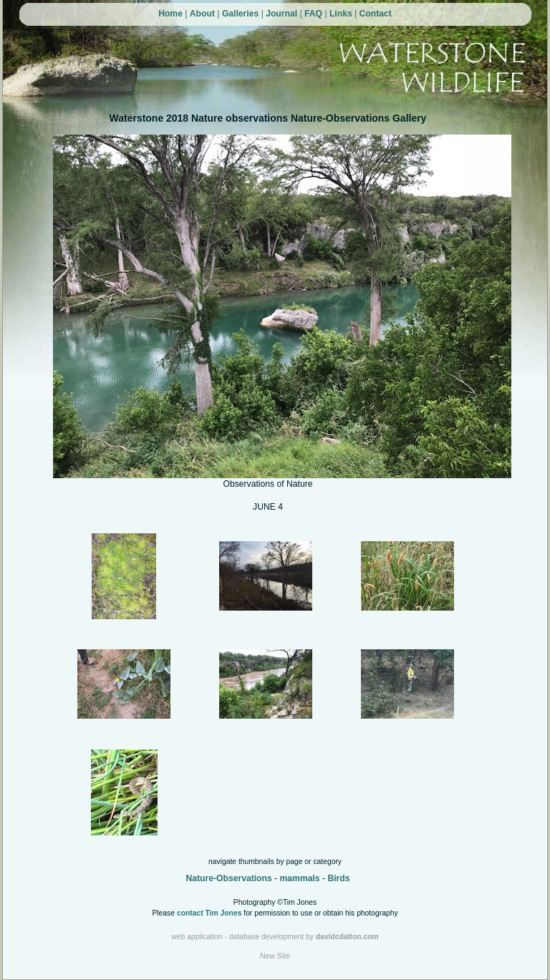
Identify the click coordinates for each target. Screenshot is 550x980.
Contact (376, 14)
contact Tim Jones (209, 913)
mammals (300, 878)
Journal (281, 14)
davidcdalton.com (347, 937)
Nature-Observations (228, 878)
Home (170, 14)
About (202, 14)
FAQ (313, 14)
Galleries (240, 14)
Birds (338, 878)
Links (341, 14)
